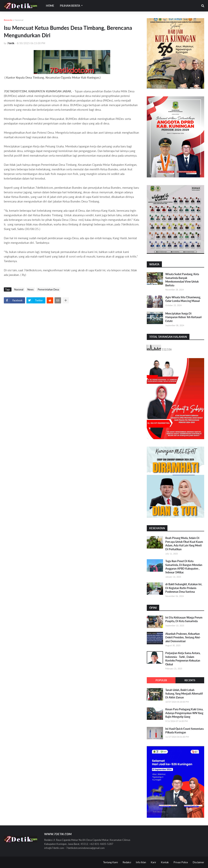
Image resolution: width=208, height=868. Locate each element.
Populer (161, 680)
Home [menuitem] (50, 6)
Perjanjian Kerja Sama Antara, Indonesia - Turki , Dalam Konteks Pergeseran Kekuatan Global (183, 659)
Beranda (8, 20)
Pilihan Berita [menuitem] (70, 6)
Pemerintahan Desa (48, 289)
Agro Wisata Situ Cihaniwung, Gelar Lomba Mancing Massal (183, 299)
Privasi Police (181, 862)
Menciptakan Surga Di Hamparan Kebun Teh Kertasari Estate (184, 317)
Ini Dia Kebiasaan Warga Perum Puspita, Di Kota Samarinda (184, 619)
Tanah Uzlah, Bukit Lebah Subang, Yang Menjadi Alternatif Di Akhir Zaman (184, 694)
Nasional (19, 20)
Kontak (165, 862)
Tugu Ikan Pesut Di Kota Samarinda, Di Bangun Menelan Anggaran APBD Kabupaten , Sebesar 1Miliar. (184, 567)
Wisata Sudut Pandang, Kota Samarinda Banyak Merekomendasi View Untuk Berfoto (182, 280)
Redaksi (127, 862)
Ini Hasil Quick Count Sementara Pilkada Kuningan (184, 731)
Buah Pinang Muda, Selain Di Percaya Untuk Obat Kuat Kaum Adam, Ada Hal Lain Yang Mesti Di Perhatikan (184, 544)
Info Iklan (141, 862)
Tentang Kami (111, 862)
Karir (153, 862)
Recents (190, 680)
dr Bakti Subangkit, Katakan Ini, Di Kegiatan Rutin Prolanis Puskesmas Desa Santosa (184, 588)
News (31, 289)
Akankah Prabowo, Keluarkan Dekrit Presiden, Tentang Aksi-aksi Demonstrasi (183, 637)
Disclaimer (198, 862)
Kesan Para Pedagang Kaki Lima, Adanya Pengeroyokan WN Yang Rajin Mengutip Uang (184, 713)
